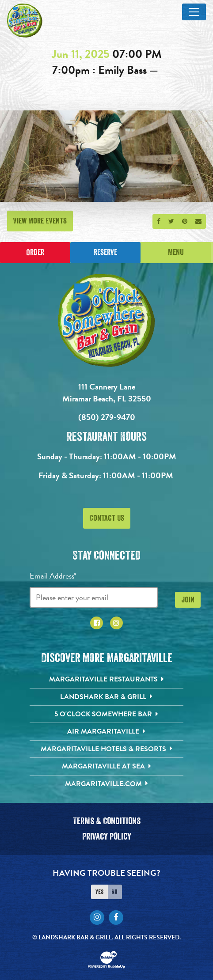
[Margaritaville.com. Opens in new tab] (107, 784)
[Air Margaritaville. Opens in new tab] (107, 731)
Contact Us (107, 518)
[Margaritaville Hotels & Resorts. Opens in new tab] (107, 749)
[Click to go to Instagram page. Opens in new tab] (116, 623)
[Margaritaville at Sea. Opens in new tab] (107, 766)
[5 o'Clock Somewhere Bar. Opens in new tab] (107, 714)
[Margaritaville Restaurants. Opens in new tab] (107, 679)
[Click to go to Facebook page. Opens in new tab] (97, 623)
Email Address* (53, 576)
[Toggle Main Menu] (194, 12)
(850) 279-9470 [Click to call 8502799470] (107, 417)
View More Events (40, 221)
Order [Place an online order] (35, 252)
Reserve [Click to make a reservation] (105, 252)
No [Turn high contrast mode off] (114, 892)
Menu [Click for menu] (176, 252)
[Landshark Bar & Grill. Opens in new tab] (107, 697)
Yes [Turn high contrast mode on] (99, 892)
